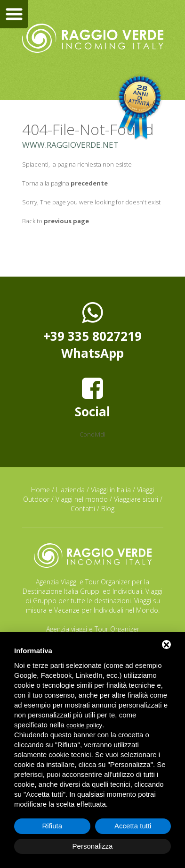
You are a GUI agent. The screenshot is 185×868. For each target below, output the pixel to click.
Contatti (83, 509)
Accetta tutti (133, 826)
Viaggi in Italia (111, 490)
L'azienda (70, 490)
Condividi (92, 434)
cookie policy (84, 725)
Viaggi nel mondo (82, 499)
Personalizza (93, 846)
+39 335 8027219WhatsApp (92, 331)
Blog (108, 509)
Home (40, 490)
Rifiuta (52, 826)
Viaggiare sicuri (136, 499)
